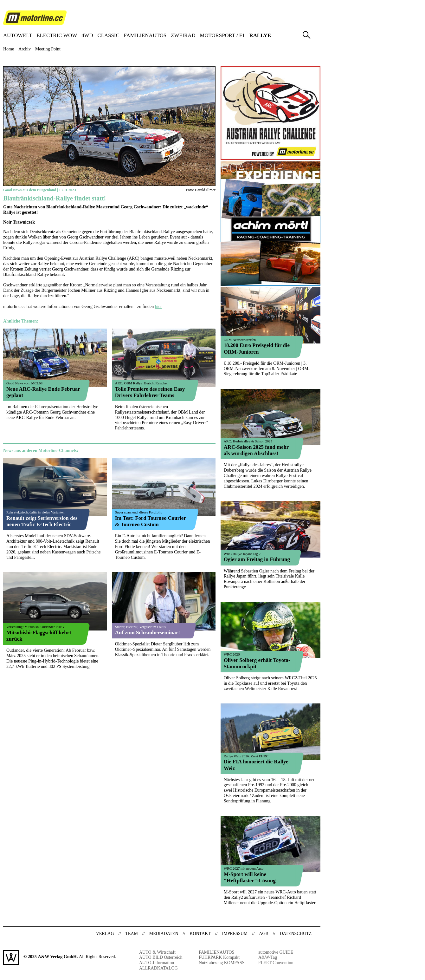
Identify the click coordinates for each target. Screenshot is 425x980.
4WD (87, 36)
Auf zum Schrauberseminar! (148, 633)
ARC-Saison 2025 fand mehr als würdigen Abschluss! (256, 450)
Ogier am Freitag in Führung (257, 559)
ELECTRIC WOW (57, 36)
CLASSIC (109, 36)
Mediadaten (164, 934)
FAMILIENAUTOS (145, 36)
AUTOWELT (18, 36)
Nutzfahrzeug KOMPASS (222, 963)
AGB (264, 934)
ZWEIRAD (183, 36)
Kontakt (200, 934)
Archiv (25, 49)
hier (158, 307)
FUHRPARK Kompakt (219, 957)
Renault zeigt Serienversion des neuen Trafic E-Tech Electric (42, 521)
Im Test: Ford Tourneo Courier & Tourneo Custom (150, 521)
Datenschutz (296, 934)
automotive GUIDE (276, 952)
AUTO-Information (157, 963)
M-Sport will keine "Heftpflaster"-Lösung (250, 877)
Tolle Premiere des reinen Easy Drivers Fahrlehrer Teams (150, 392)
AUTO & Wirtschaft (157, 952)
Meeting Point (48, 49)
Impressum (235, 934)
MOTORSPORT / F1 (222, 36)
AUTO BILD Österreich (161, 957)
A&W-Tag (268, 957)
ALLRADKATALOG (158, 968)
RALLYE (260, 36)
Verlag (105, 934)
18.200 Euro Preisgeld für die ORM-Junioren (257, 348)
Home (9, 49)
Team (132, 934)
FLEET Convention (276, 963)
